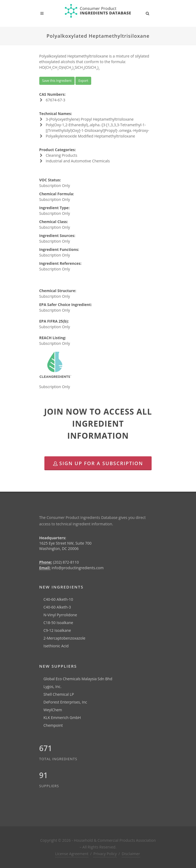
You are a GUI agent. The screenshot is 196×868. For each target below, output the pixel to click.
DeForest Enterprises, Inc (65, 702)
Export (83, 81)
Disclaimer (131, 854)
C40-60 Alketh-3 (57, 607)
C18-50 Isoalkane (58, 623)
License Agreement (72, 854)
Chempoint (53, 725)
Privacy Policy (105, 854)
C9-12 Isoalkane (57, 630)
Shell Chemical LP (59, 694)
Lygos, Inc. (53, 687)
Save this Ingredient (57, 81)
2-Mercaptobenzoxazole (65, 638)
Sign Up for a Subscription (98, 463)
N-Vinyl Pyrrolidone (60, 615)
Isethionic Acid (56, 646)
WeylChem (53, 710)
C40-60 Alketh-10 (58, 599)
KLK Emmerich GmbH (62, 718)
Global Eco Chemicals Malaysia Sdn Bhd (78, 679)
